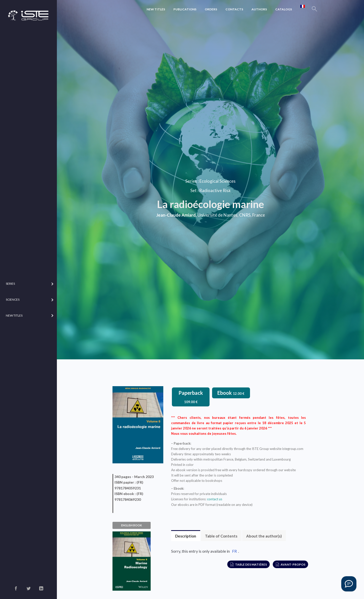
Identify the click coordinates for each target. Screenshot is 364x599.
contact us (215, 499)
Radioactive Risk (215, 190)
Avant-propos (293, 564)
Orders (211, 9)
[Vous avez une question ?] (349, 584)
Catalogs (284, 9)
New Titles (156, 9)
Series (191, 181)
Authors (259, 9)
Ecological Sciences (218, 181)
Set (194, 190)
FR (234, 551)
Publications (185, 9)
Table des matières (251, 564)
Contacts (234, 9)
